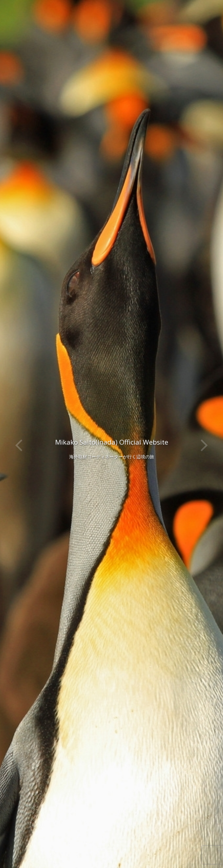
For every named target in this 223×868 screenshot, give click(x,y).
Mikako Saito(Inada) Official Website (112, 442)
